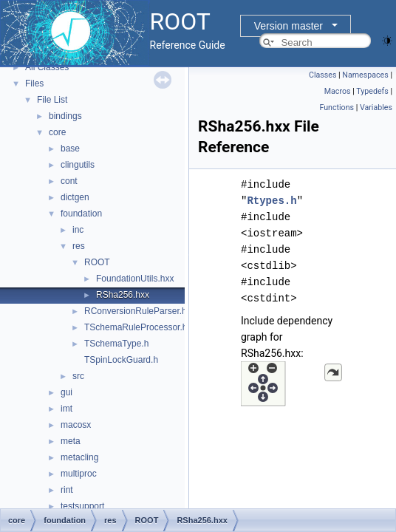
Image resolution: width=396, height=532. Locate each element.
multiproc (79, 474)
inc (78, 230)
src (78, 376)
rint (67, 490)
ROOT (97, 262)
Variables (376, 108)
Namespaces (365, 75)
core (57, 132)
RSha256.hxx (123, 295)
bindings (65, 116)
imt (66, 409)
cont (69, 181)
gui (66, 392)
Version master (289, 26)
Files (34, 83)
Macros (338, 91)
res (79, 246)
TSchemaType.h (116, 344)
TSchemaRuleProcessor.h (136, 327)
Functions (337, 108)
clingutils (78, 165)
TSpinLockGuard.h (121, 360)
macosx (76, 425)
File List (52, 100)
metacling (79, 457)
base (70, 149)
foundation (81, 214)
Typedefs (372, 91)
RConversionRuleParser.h (136, 311)
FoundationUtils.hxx (135, 279)
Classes (322, 75)
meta (71, 441)
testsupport (82, 506)
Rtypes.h (272, 201)
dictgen (75, 197)
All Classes (47, 67)
